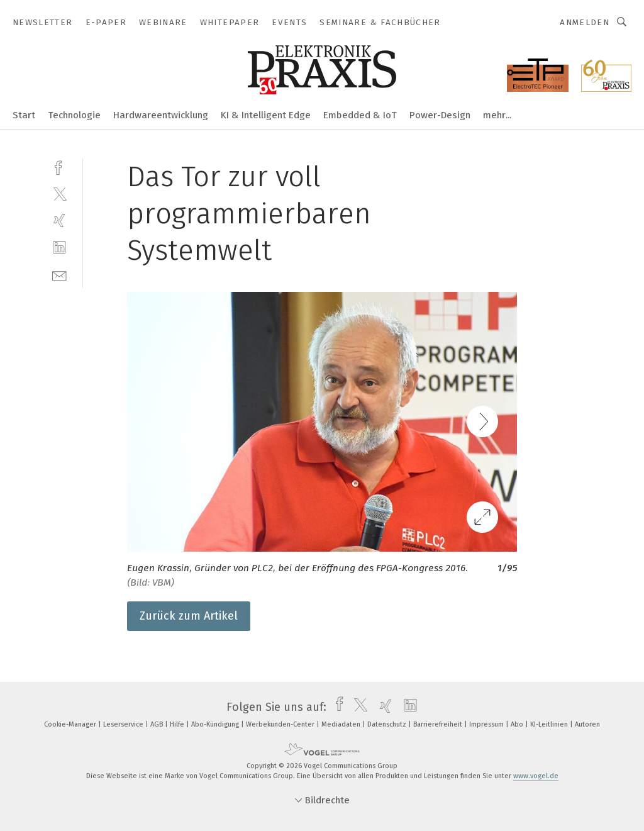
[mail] (59, 275)
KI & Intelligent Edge (266, 115)
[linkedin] (59, 248)
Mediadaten (342, 724)
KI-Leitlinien (550, 724)
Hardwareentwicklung (161, 115)
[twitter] (59, 193)
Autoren (587, 724)
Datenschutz (388, 724)
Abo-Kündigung (216, 724)
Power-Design (440, 115)
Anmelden (585, 22)
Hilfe (178, 724)
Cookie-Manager (71, 724)
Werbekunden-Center (281, 724)
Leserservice (124, 724)
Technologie (74, 115)
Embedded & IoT (360, 115)
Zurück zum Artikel (189, 616)
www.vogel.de (536, 776)
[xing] (59, 220)
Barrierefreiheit (439, 724)
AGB (158, 724)
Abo (518, 724)
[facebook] (59, 166)
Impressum (487, 724)
